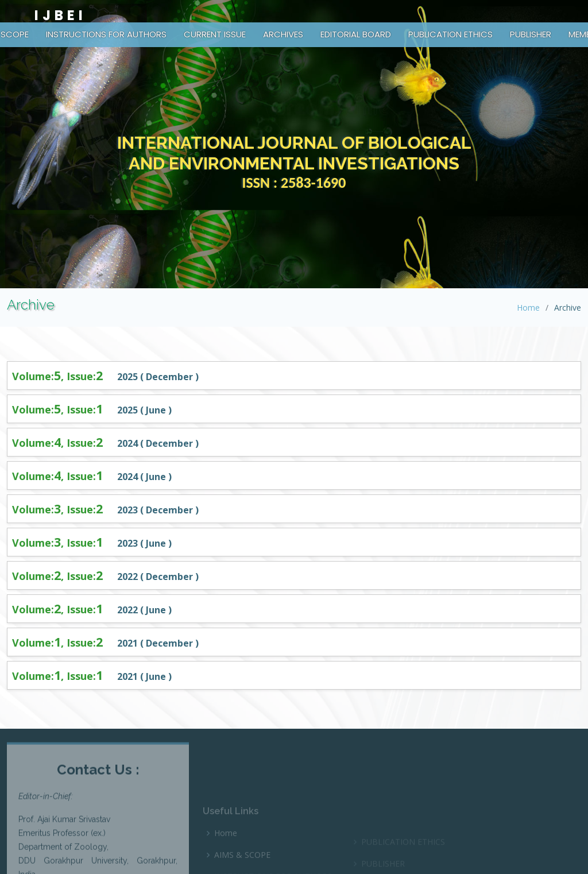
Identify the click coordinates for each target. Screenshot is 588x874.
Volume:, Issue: (59, 376)
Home (528, 308)
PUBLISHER (531, 34)
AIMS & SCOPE (242, 868)
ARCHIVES (283, 34)
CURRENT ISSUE (215, 34)
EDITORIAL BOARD (356, 34)
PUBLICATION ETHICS (450, 34)
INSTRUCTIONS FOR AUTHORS (106, 34)
